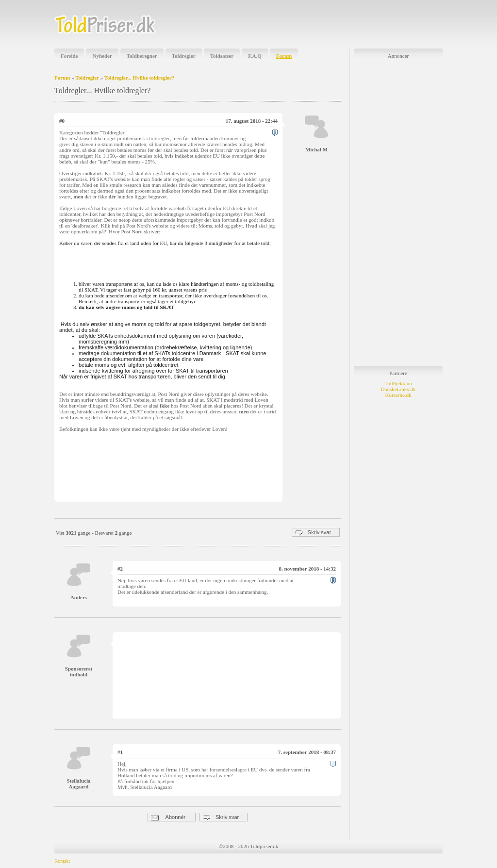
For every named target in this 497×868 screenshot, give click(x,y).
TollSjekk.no (398, 383)
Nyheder (102, 56)
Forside (69, 56)
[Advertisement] (329, 24)
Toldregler (184, 56)
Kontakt (62, 861)
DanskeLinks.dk (398, 389)
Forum (284, 56)
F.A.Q (255, 56)
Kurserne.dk (398, 395)
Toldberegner (142, 56)
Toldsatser (222, 56)
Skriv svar (313, 532)
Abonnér (168, 817)
